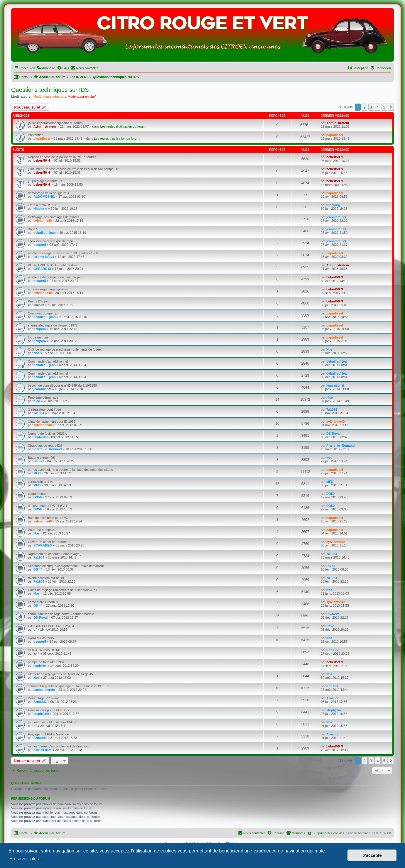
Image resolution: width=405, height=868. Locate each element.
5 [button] (384, 107)
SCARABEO (43, 545)
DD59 (38, 497)
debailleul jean (45, 233)
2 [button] (364, 107)
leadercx (40, 666)
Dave (330, 626)
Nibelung (40, 209)
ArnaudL (40, 702)
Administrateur (45, 126)
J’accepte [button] (372, 855)
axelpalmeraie (44, 690)
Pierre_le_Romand (48, 449)
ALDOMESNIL (44, 197)
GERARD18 (42, 269)
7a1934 (39, 413)
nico (37, 401)
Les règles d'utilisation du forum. (123, 126)
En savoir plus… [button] (27, 859)
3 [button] (371, 107)
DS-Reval (41, 437)
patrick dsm (43, 750)
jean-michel (42, 389)
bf (35, 630)
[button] (391, 107)
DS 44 (38, 569)
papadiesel (42, 138)
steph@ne (41, 714)
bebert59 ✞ (42, 160)
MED (37, 473)
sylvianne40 (43, 221)
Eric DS (332, 650)
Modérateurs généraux (50, 97)
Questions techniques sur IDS (50, 90)
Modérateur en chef (82, 97)
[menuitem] (46, 68)
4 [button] (378, 107)
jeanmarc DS (336, 217)
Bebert (39, 461)
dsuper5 (40, 245)
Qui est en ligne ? (26, 783)
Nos (37, 353)
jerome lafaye (44, 257)
